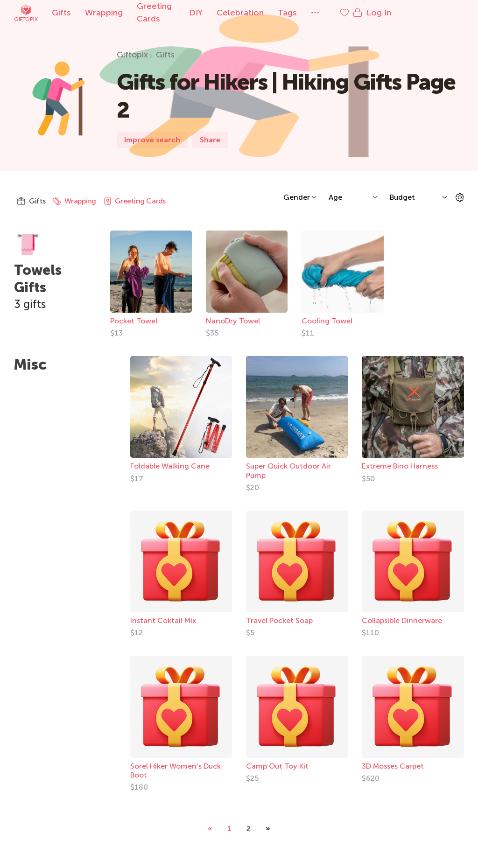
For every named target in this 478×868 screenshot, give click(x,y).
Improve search (152, 140)
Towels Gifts (39, 278)
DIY (218, 13)
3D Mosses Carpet (393, 767)
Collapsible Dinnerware (402, 622)
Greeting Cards (167, 13)
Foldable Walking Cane (170, 468)
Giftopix (26, 13)
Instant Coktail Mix (163, 622)
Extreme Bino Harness (400, 468)
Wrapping (104, 13)
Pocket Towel (135, 322)
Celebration (263, 13)
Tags (310, 13)
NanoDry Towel (236, 322)
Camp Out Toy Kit (277, 767)
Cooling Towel (332, 322)
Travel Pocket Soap (279, 622)
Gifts (61, 13)
